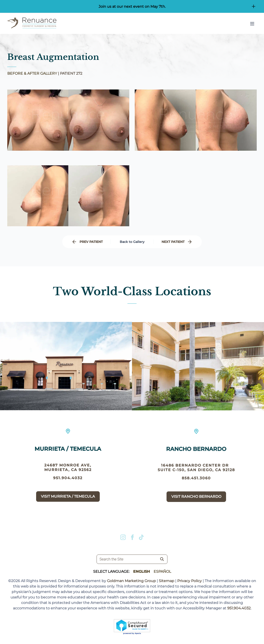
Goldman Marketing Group (131, 581)
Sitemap (167, 581)
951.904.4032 (68, 485)
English (142, 571)
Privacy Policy (189, 581)
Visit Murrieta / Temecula (68, 504)
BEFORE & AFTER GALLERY (32, 73)
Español (162, 571)
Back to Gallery (132, 242)
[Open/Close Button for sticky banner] (254, 6)
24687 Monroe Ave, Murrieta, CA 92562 (68, 475)
